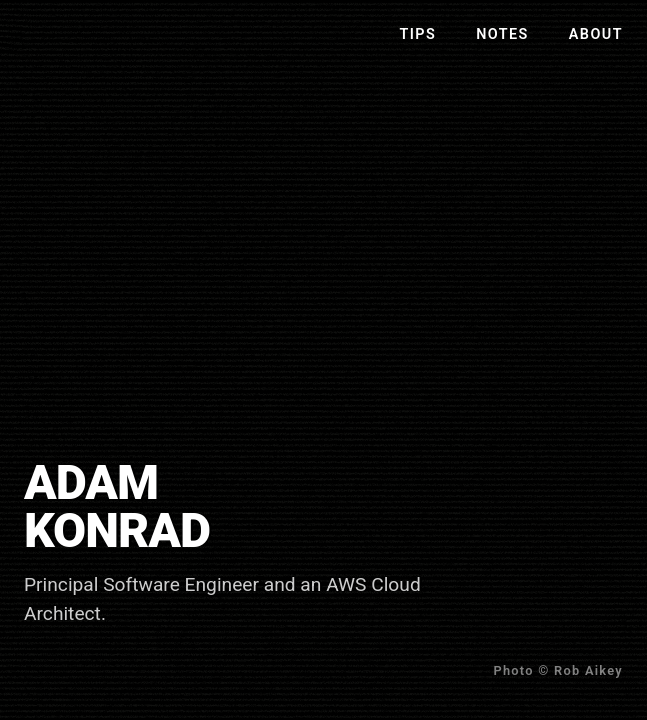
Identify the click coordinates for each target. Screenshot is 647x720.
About (596, 34)
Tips (417, 34)
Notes (502, 34)
